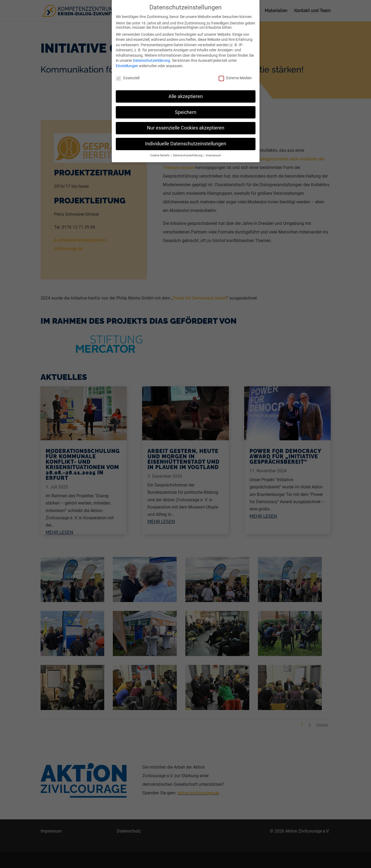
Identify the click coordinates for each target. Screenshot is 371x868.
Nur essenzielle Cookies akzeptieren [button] (186, 125)
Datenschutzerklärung (152, 57)
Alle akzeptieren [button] (186, 93)
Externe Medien (235, 75)
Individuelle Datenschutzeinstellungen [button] (186, 141)
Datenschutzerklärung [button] (188, 152)
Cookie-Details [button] (160, 152)
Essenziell (128, 75)
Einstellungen (127, 63)
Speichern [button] (186, 109)
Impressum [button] (213, 152)
